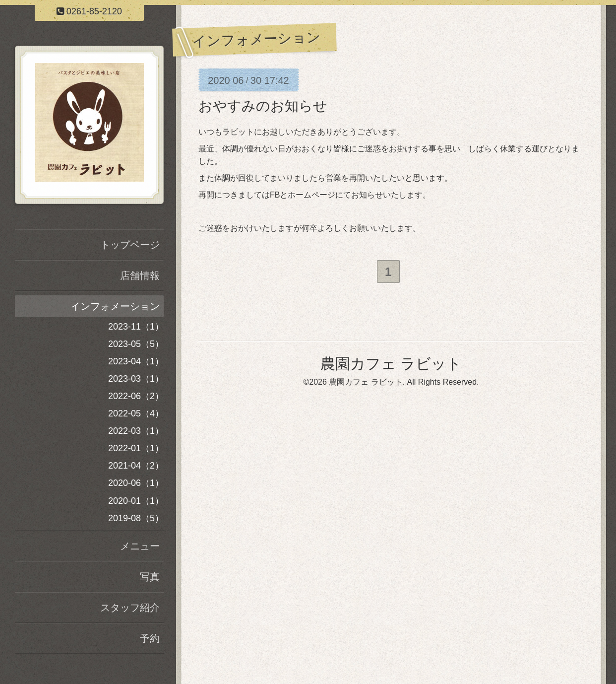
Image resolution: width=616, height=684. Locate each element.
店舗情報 (140, 275)
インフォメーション (115, 306)
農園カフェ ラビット (391, 365)
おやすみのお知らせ (263, 106)
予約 (150, 638)
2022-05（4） (136, 413)
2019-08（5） (136, 518)
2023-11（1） (136, 327)
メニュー (140, 546)
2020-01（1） (136, 501)
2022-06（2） (136, 396)
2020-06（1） (136, 483)
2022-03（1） (136, 431)
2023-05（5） (136, 344)
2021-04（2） (136, 466)
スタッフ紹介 (130, 608)
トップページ (130, 245)
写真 (150, 577)
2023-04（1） (136, 361)
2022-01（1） (136, 448)
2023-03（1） (136, 379)
